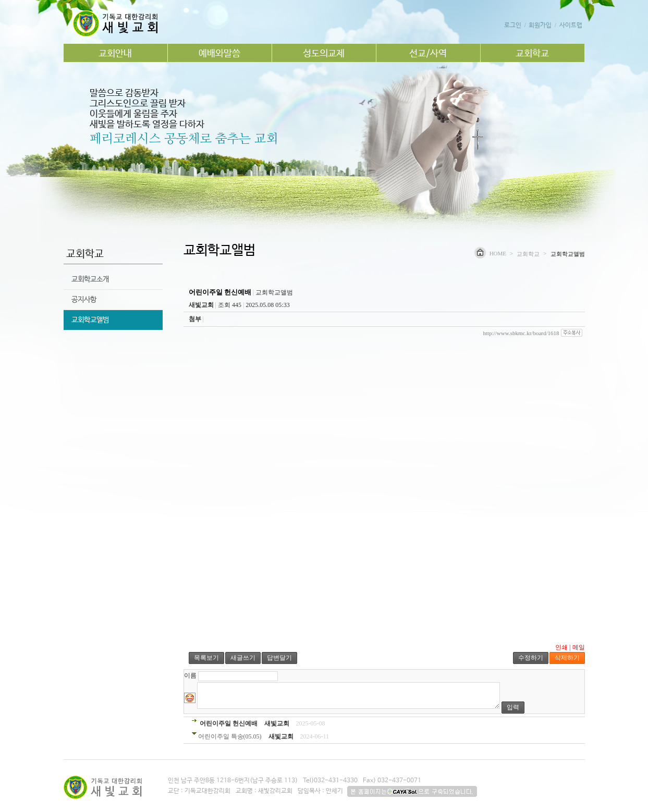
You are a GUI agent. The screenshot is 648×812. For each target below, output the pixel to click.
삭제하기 (567, 658)
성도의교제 (324, 54)
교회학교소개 (90, 279)
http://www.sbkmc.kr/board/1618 (521, 333)
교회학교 (532, 54)
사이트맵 (571, 26)
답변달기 (279, 658)
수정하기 (531, 658)
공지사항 (84, 300)
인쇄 (561, 647)
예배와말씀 (219, 54)
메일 (579, 647)
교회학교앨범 (90, 320)
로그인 (513, 26)
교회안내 (115, 54)
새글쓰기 (243, 658)
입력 (513, 707)
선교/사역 (428, 54)
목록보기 (206, 658)
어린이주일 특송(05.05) (230, 736)
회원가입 (540, 26)
